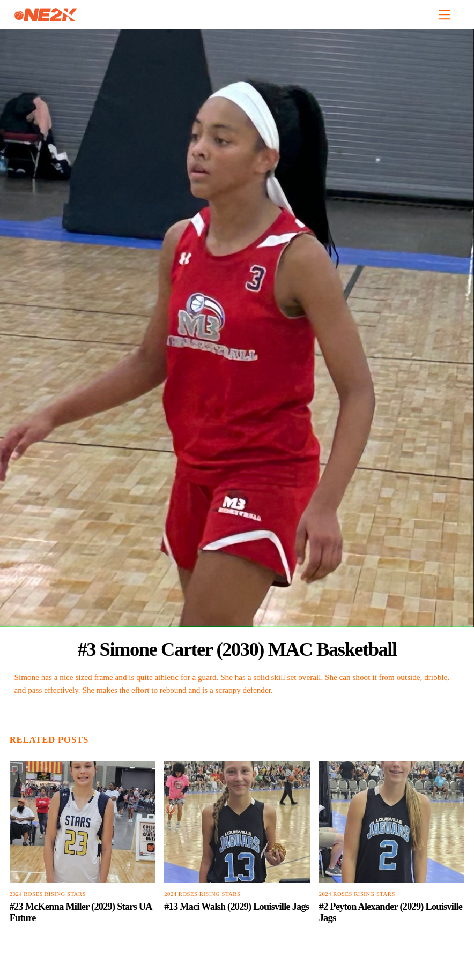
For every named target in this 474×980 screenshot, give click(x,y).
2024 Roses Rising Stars (48, 894)
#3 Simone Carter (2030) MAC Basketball (237, 649)
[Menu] (445, 14)
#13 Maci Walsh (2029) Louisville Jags (236, 907)
